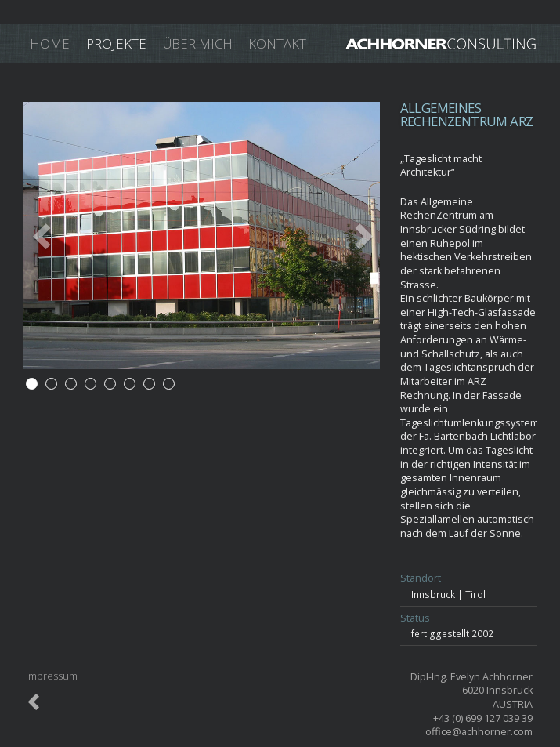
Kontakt (277, 44)
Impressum (52, 677)
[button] (50, 236)
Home (50, 44)
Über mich (198, 44)
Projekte (116, 44)
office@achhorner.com (479, 732)
